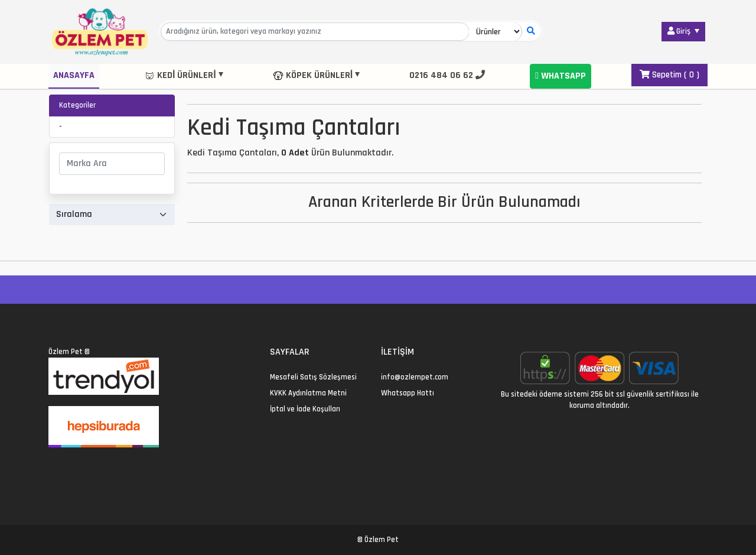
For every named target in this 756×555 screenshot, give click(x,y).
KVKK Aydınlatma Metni (308, 393)
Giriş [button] (680, 31)
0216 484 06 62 (447, 75)
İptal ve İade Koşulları (305, 409)
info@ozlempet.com (415, 377)
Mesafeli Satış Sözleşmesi (313, 377)
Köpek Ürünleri (313, 75)
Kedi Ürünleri (180, 75)
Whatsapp (561, 76)
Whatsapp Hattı (408, 393)
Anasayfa (74, 75)
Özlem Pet (66, 352)
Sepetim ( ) (669, 75)
